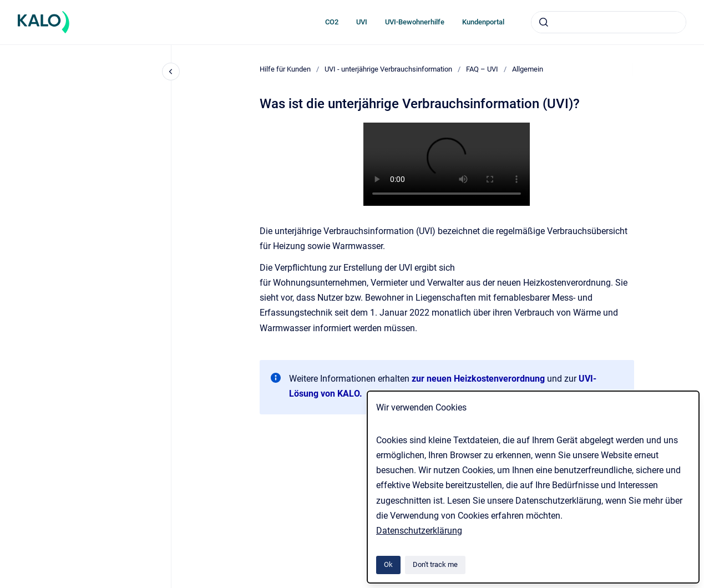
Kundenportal (483, 22)
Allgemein (528, 69)
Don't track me (435, 564)
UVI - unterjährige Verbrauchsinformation (388, 69)
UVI (362, 22)
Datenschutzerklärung (419, 531)
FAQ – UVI (482, 69)
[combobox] (609, 22)
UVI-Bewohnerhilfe (415, 22)
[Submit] (544, 22)
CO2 (332, 22)
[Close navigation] (171, 72)
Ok (388, 564)
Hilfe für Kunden (285, 69)
